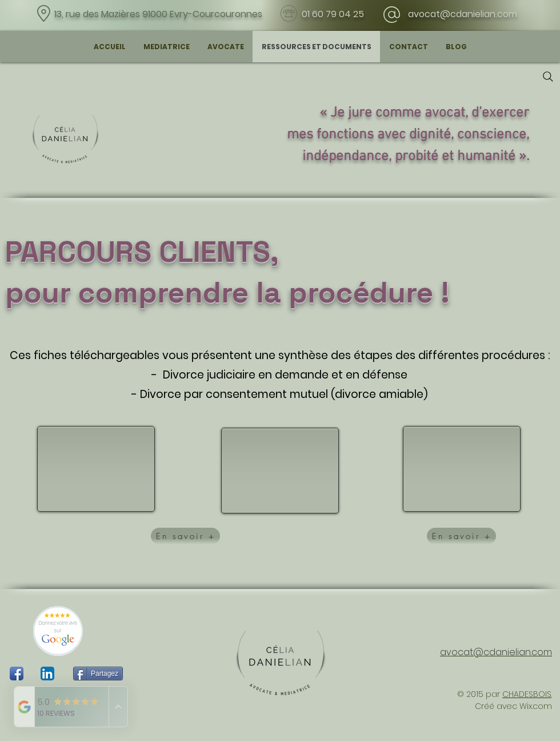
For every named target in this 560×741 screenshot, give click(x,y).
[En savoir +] (185, 536)
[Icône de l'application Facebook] (17, 674)
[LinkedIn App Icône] (47, 674)
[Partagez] (98, 674)
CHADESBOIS (527, 694)
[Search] (548, 77)
